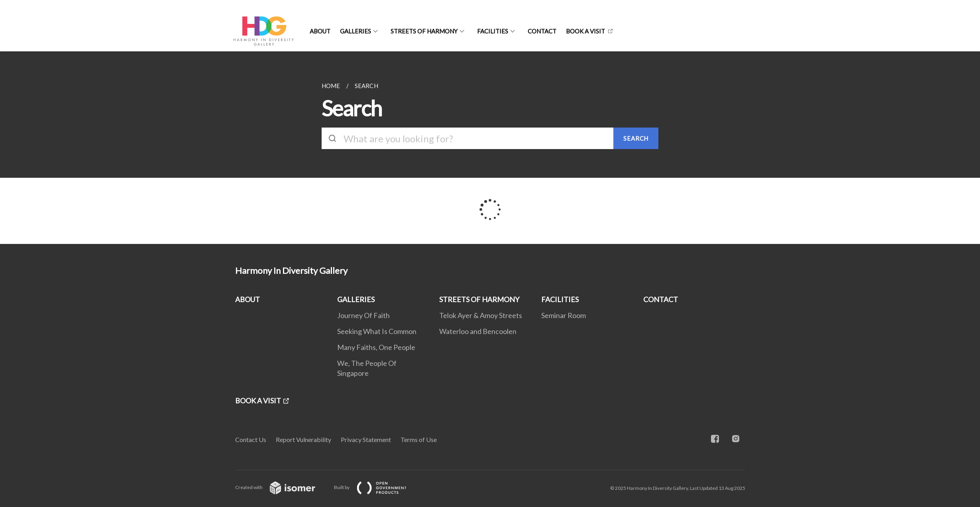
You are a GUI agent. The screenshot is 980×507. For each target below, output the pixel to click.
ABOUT (320, 31)
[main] (490, 148)
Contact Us (251, 439)
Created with (282, 487)
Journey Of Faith (363, 315)
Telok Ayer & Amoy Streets (481, 315)
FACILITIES (493, 31)
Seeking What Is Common (377, 331)
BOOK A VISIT (585, 31)
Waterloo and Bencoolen (478, 331)
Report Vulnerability (303, 439)
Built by (377, 487)
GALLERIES (355, 31)
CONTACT (542, 31)
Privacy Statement (366, 439)
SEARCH (636, 138)
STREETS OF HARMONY (424, 31)
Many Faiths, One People (376, 347)
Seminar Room (564, 315)
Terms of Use (419, 439)
